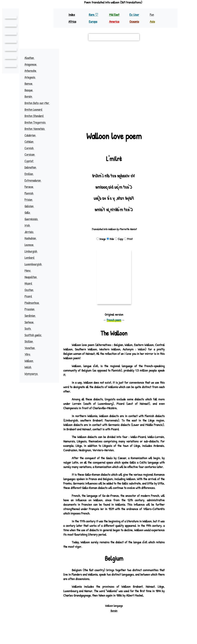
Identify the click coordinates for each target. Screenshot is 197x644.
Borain (30, 96)
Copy (119, 239)
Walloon (31, 361)
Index (72, 15)
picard (90, 103)
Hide (110, 239)
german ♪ (159, 97)
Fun (152, 15)
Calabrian (32, 135)
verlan (126, 111)
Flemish (31, 193)
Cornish (31, 148)
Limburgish (33, 251)
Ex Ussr (134, 15)
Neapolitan (33, 277)
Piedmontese (34, 303)
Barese (30, 84)
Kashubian (33, 238)
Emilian (31, 174)
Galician (31, 206)
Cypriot (31, 161)
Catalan (31, 142)
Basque (31, 90)
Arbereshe (33, 71)
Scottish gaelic (35, 335)
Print (128, 239)
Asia (152, 21)
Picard (30, 296)
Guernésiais (33, 219)
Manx (30, 271)
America (114, 21)
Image (101, 239)
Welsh (30, 367)
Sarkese (31, 322)
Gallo (29, 212)
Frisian (30, 200)
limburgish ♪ (138, 75)
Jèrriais (31, 232)
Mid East (114, 15)
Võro (29, 354)
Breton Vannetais (37, 129)
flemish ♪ (92, 75)
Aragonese (33, 64)
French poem (114, 320)
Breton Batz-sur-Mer (39, 103)
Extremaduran (35, 180)
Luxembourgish (35, 264)
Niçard (30, 283)
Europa (93, 21)
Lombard (32, 258)
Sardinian (32, 316)
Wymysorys (33, 374)
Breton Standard (36, 116)
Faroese (31, 187)
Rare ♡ (94, 15)
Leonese (31, 245)
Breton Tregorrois (37, 122)
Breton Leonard (35, 110)
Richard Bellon (124, 632)
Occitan (31, 290)
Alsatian (31, 58)
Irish (29, 225)
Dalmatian (33, 167)
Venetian (31, 348)
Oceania (134, 21)
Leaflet (70, 119)
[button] (114, 85)
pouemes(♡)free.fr (134, 629)
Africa (73, 21)
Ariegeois (32, 77)
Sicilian (31, 341)
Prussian (32, 309)
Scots (30, 329)
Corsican (32, 154)
